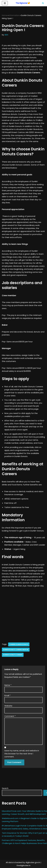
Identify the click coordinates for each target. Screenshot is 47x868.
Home (5, 15)
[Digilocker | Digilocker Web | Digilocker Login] (24, 3)
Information (14, 15)
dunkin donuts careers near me (16, 650)
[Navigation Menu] (5, 3)
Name (8, 685)
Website (8, 706)
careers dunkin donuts (19, 644)
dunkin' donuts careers (13, 655)
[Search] (43, 3)
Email (7, 695)
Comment (10, 716)
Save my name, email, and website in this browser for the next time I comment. (22, 754)
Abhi (6, 35)
